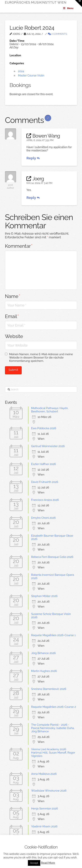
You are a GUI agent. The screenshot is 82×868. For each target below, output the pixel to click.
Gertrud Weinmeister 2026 (48, 446)
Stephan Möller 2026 (44, 596)
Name (13, 296)
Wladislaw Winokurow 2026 (49, 791)
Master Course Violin (31, 76)
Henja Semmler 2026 (45, 809)
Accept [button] (34, 863)
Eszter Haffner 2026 (44, 464)
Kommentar (19, 246)
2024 (21, 71)
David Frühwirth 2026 (45, 482)
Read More (48, 863)
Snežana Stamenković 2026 (49, 689)
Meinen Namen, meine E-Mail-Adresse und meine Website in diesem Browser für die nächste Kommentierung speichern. (41, 358)
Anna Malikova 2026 (44, 774)
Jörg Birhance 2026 (43, 653)
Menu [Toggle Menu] (68, 8)
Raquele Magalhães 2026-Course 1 (53, 635)
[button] (78, 4)
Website (14, 336)
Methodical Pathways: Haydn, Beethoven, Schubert (50, 410)
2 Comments (57, 34)
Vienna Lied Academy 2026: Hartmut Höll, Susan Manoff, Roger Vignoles (53, 753)
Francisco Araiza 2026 (45, 500)
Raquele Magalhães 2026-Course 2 (54, 707)
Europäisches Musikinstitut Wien (36, 2)
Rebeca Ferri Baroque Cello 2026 (52, 557)
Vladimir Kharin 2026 (44, 826)
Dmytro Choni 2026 (43, 518)
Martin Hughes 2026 (44, 671)
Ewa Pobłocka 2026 (44, 428)
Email (12, 316)
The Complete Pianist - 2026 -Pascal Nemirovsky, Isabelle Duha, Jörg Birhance (53, 728)
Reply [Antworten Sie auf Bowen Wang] (33, 158)
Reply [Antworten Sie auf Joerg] (33, 198)
